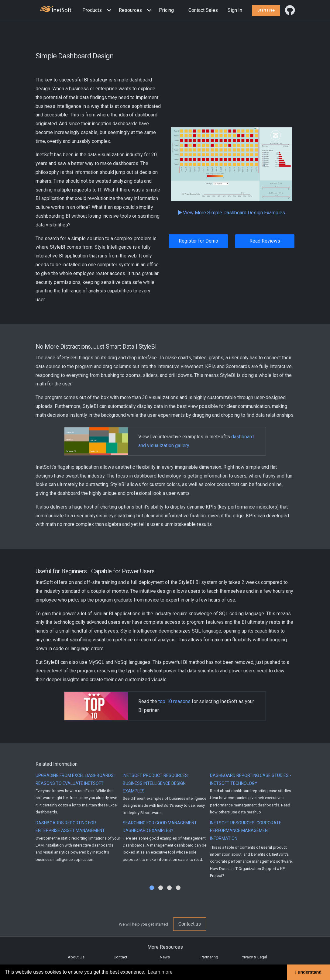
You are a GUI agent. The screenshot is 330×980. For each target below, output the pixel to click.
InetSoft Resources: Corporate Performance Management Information (246, 830)
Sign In (235, 10)
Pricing (166, 10)
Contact (120, 957)
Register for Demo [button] (198, 241)
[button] (98, 10)
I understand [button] (308, 972)
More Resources (165, 947)
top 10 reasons (174, 701)
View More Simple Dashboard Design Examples (232, 213)
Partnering (209, 957)
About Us (76, 957)
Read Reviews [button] (265, 241)
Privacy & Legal (254, 957)
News (165, 957)
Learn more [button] (160, 972)
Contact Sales (203, 10)
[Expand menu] (108, 10)
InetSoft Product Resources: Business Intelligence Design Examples (156, 783)
